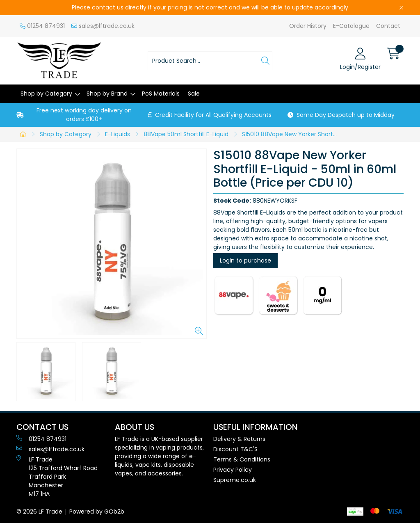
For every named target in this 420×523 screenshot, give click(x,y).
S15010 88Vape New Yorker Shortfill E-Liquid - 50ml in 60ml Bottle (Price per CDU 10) (292, 134)
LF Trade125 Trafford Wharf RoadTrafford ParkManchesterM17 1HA (57, 477)
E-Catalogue (351, 26)
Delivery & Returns (239, 439)
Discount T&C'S (235, 449)
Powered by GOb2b (97, 512)
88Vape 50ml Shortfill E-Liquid (186, 134)
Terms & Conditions (242, 459)
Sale (194, 94)
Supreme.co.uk (235, 480)
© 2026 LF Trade (39, 512)
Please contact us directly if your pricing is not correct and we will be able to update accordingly (210, 7)
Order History (308, 26)
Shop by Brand (107, 94)
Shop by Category (46, 94)
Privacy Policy (233, 470)
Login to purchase (245, 260)
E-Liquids (118, 134)
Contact (388, 26)
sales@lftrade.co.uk (103, 26)
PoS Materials (161, 94)
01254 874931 (42, 26)
